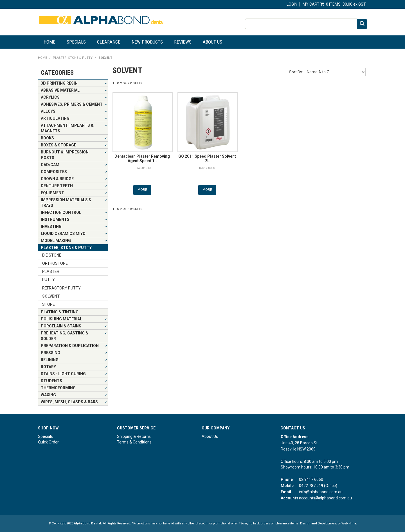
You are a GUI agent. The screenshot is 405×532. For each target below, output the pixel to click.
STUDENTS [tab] (51, 381)
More (142, 190)
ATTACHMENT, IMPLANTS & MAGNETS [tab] (67, 128)
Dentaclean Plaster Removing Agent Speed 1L (142, 158)
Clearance (109, 42)
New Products (147, 42)
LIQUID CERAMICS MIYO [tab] (63, 234)
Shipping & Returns (134, 436)
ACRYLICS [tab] (50, 97)
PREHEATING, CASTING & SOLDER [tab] (65, 336)
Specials (76, 42)
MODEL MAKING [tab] (56, 241)
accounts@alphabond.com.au (325, 498)
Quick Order (48, 442)
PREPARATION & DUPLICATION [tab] (70, 346)
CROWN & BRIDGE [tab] (57, 179)
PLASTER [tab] (51, 271)
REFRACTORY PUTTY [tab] (61, 288)
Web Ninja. (349, 523)
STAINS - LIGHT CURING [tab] (63, 374)
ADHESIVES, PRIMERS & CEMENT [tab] (72, 104)
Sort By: (296, 72)
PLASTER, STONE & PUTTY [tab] (66, 248)
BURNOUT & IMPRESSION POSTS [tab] (65, 155)
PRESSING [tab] (50, 353)
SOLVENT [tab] (51, 296)
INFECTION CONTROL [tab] (61, 212)
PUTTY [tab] (49, 280)
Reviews (183, 42)
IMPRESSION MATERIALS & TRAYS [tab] (66, 203)
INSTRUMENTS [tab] (55, 219)
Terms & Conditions (134, 442)
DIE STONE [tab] (52, 255)
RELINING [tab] (50, 360)
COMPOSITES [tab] (54, 172)
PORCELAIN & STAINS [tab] (61, 326)
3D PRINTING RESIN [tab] (59, 83)
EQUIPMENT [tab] (52, 193)
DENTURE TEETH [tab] (57, 186)
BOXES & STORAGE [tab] (58, 145)
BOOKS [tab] (47, 138)
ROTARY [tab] (48, 367)
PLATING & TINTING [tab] (60, 312)
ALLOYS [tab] (48, 111)
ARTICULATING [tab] (55, 118)
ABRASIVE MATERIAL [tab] (60, 90)
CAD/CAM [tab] (50, 165)
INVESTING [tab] (51, 227)
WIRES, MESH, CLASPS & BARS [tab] (69, 402)
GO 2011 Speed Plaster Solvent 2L (207, 158)
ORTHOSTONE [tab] (55, 263)
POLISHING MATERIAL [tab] (61, 319)
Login (292, 4)
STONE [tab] (49, 304)
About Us (212, 42)
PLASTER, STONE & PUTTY (73, 58)
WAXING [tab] (48, 395)
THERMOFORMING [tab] (58, 388)
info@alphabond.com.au (321, 492)
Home (49, 42)
